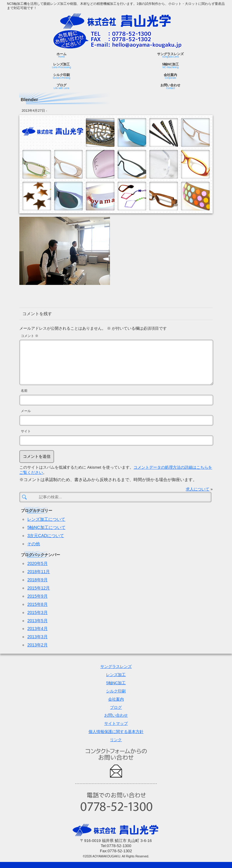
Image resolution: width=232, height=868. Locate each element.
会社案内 (170, 76)
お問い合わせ (170, 86)
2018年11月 (39, 572)
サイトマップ (116, 723)
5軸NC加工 (171, 66)
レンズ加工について (46, 519)
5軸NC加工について (46, 527)
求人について (198, 489)
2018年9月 (37, 580)
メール (26, 411)
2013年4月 (37, 629)
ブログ (62, 86)
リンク (116, 740)
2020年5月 (37, 563)
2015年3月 (37, 612)
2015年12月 (39, 588)
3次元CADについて (45, 536)
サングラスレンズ (170, 55)
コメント (30, 336)
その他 (34, 544)
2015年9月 (37, 596)
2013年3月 (37, 637)
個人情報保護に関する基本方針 (116, 732)
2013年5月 (37, 621)
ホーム (61, 55)
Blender (29, 99)
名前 (24, 391)
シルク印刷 (61, 76)
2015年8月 (37, 604)
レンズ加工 (61, 66)
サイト (26, 431)
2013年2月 (37, 645)
